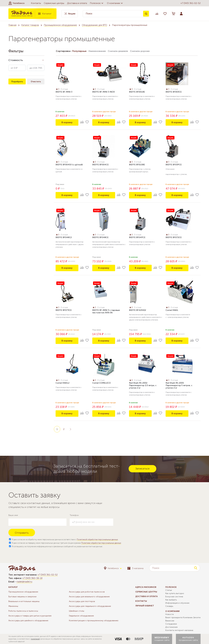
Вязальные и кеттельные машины (24, 601)
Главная (12, 25)
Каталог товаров (30, 25)
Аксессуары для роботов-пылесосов (87, 592)
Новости (170, 614)
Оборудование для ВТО (94, 25)
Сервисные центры (54, 3)
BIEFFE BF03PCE (174, 165)
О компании (115, 3)
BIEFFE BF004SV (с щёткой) (69, 165)
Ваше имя (13, 515)
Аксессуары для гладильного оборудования (90, 606)
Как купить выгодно (175, 593)
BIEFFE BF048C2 (64, 238)
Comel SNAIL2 (62, 383)
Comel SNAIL (172, 311)
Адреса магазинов (146, 587)
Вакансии (170, 621)
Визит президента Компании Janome (183, 617)
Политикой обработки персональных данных (97, 539)
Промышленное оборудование (60, 25)
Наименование (97, 51)
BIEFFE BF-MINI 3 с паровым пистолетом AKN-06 (106, 312)
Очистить (36, 82)
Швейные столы (77, 611)
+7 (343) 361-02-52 (191, 3)
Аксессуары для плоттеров (82, 601)
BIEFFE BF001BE (137, 92)
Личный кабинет (145, 606)
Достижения (171, 627)
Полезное (97, 3)
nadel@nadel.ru (24, 582)
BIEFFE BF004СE (100, 165)
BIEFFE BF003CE (174, 92)
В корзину (67, 122)
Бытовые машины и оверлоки (22, 597)
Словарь (169, 606)
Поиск (146, 14)
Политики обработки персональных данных (101, 543)
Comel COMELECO (102, 383)
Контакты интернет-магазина (179, 630)
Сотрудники (171, 624)
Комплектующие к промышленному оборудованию (94, 621)
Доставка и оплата (77, 3)
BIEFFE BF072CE (174, 238)
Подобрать (17, 82)
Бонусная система (174, 597)
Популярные (79, 51)
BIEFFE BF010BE (137, 165)
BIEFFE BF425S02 (138, 311)
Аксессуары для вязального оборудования (89, 597)
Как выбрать (171, 600)
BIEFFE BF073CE (64, 311)
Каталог (45, 14)
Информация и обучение (177, 603)
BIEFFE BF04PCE (137, 238)
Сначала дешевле (118, 51)
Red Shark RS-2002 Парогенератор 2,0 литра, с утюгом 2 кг (143, 386)
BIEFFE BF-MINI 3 (64, 92)
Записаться (142, 469)
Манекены (13, 606)
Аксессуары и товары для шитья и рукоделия (30, 616)
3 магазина (135, 568)
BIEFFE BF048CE (100, 238)
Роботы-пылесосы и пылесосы (23, 611)
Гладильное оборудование (81, 616)
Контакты (36, 3)
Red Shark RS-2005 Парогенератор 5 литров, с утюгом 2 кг (179, 386)
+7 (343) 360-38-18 (32, 578)
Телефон (74, 515)
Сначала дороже (140, 51)
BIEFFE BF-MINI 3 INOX (103, 92)
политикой (35, 639)
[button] (16, 3)
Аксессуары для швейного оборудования (28, 621)
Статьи (169, 590)
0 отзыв (65, 90)
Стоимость (16, 60)
